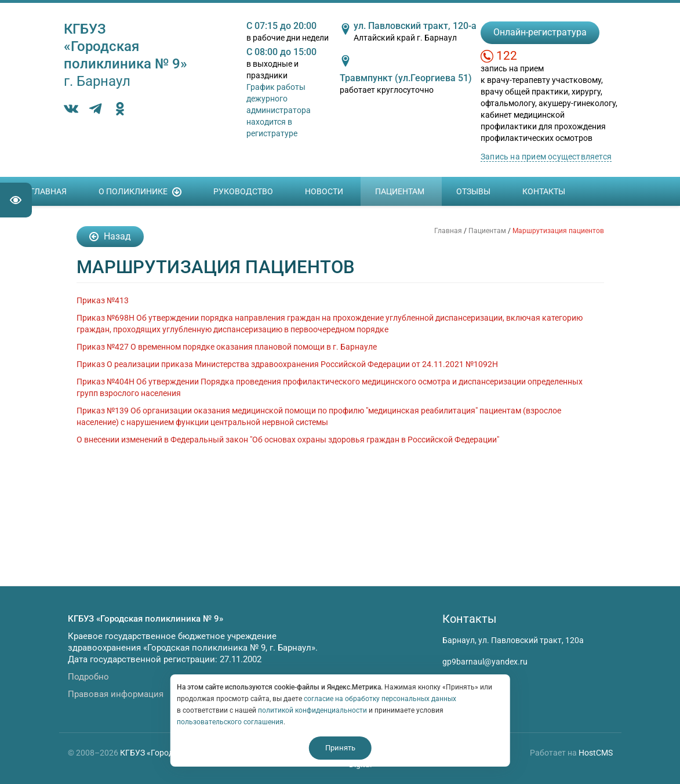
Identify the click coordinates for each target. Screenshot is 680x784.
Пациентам (400, 191)
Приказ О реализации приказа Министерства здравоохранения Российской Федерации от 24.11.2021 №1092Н (287, 364)
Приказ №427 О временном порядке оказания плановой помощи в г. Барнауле (227, 347)
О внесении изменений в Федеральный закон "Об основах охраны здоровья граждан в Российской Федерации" (288, 440)
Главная (48, 191)
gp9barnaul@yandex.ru (485, 662)
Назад (110, 236)
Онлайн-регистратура (540, 32)
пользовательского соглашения (230, 722)
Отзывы (473, 191)
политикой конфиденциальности (312, 710)
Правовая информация (116, 694)
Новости (324, 191)
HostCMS (596, 753)
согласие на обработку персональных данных (380, 699)
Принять (340, 748)
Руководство (243, 191)
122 (507, 56)
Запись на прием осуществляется (546, 157)
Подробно (88, 677)
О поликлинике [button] (140, 192)
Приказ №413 (103, 300)
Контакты (544, 191)
